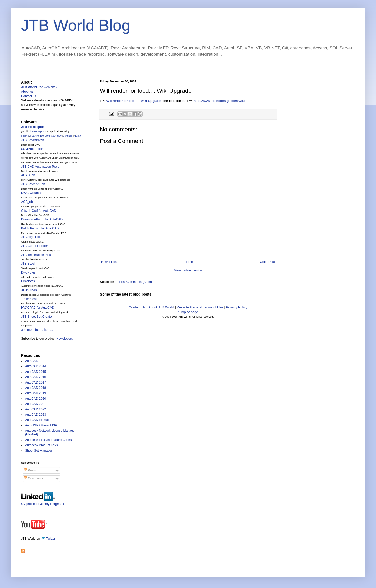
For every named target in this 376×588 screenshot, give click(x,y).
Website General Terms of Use (200, 307)
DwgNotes (28, 272)
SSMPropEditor (32, 149)
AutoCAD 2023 (35, 415)
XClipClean (29, 290)
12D (54, 136)
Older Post (267, 262)
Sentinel (67, 136)
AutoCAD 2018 (35, 388)
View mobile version (188, 270)
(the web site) (39, 87)
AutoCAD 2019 (35, 393)
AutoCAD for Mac (37, 420)
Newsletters (65, 339)
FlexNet (25, 136)
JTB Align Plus (31, 237)
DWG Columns (32, 193)
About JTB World (161, 307)
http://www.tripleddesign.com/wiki (219, 101)
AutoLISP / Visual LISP (41, 425)
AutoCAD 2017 (35, 383)
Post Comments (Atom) (136, 282)
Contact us (29, 96)
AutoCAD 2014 (35, 366)
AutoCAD (32, 361)
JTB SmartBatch (32, 140)
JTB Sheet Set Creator (37, 317)
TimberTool (29, 299)
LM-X (78, 136)
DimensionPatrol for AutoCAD (42, 219)
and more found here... (37, 330)
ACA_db (27, 202)
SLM (60, 136)
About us (27, 92)
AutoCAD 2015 (35, 372)
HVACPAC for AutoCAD (38, 308)
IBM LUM (45, 136)
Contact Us (137, 307)
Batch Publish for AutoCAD (40, 228)
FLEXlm (35, 136)
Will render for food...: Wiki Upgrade (134, 101)
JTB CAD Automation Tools (40, 167)
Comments (34, 478)
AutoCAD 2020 (35, 399)
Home (189, 262)
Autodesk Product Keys (41, 445)
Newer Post (109, 262)
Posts (30, 470)
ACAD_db (28, 175)
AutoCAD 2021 (35, 404)
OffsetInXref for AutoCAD (39, 211)
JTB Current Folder (34, 246)
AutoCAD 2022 (35, 409)
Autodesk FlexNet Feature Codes (48, 440)
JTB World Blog (76, 25)
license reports (38, 131)
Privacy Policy (237, 307)
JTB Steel (28, 264)
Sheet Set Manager (39, 451)
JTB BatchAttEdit (33, 184)
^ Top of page (188, 312)
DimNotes (28, 281)
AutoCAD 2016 (35, 377)
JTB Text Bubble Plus (36, 255)
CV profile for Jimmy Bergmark (42, 502)
